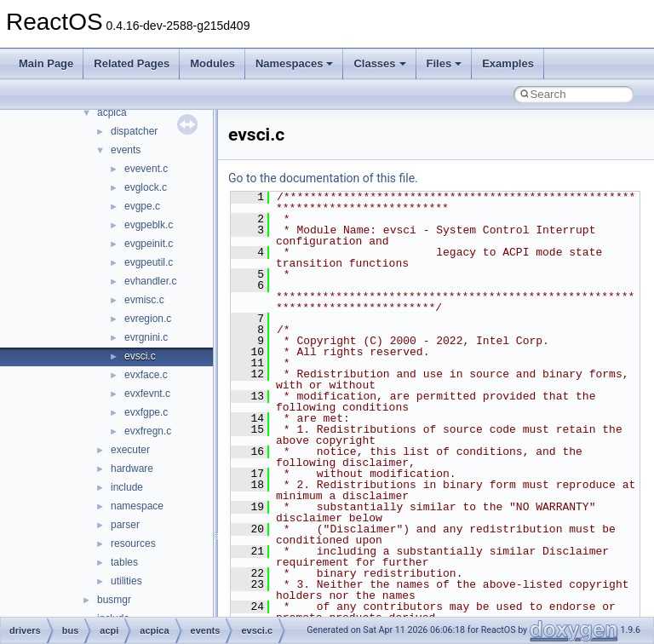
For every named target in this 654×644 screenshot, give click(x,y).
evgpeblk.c (149, 225)
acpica (112, 112)
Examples (508, 63)
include (127, 487)
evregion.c (148, 319)
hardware (132, 469)
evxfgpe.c (146, 412)
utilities (126, 581)
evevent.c (146, 169)
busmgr (114, 600)
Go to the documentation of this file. (323, 178)
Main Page (46, 63)
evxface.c (146, 375)
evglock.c (146, 187)
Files (445, 63)
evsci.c (140, 356)
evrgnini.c (146, 337)
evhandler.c (150, 281)
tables (124, 562)
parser (125, 525)
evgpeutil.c (149, 262)
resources (133, 543)
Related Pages (132, 63)
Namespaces (295, 63)
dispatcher (134, 131)
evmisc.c (144, 300)
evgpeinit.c (149, 244)
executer (130, 450)
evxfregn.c (148, 431)
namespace (137, 506)
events (126, 150)
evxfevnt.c (147, 394)
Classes (379, 63)
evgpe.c (142, 206)
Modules (212, 63)
